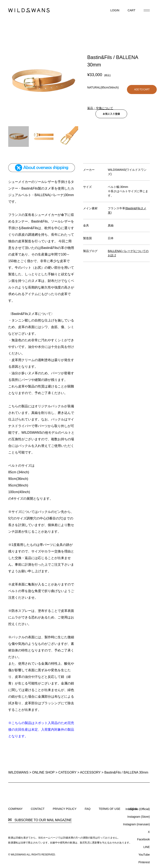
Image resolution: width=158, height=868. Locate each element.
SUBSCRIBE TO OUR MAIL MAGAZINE (40, 820)
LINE (147, 847)
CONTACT (38, 809)
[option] (44, 81)
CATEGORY (67, 772)
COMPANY (15, 809)
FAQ (88, 809)
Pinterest (144, 862)
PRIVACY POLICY (64, 809)
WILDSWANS (18, 772)
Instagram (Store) (139, 817)
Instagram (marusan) (136, 824)
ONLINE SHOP (43, 772)
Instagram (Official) (138, 809)
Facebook (143, 839)
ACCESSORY (90, 772)
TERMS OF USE (110, 809)
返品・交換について (100, 108)
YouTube (144, 855)
